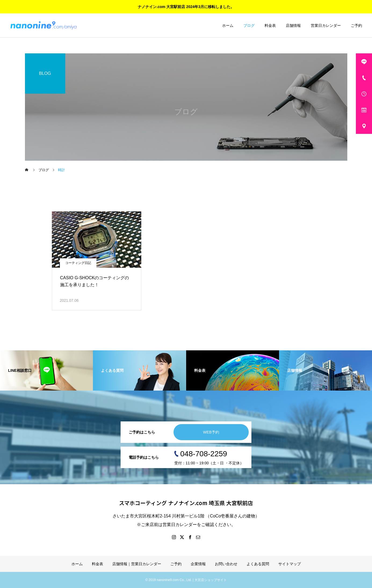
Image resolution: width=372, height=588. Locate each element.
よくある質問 (258, 564)
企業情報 (198, 564)
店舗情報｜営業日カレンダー (137, 564)
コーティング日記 (78, 263)
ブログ (249, 25)
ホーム (228, 25)
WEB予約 (211, 432)
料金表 (270, 25)
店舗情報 (293, 25)
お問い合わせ (226, 564)
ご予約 (356, 25)
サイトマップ (290, 564)
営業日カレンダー (326, 25)
